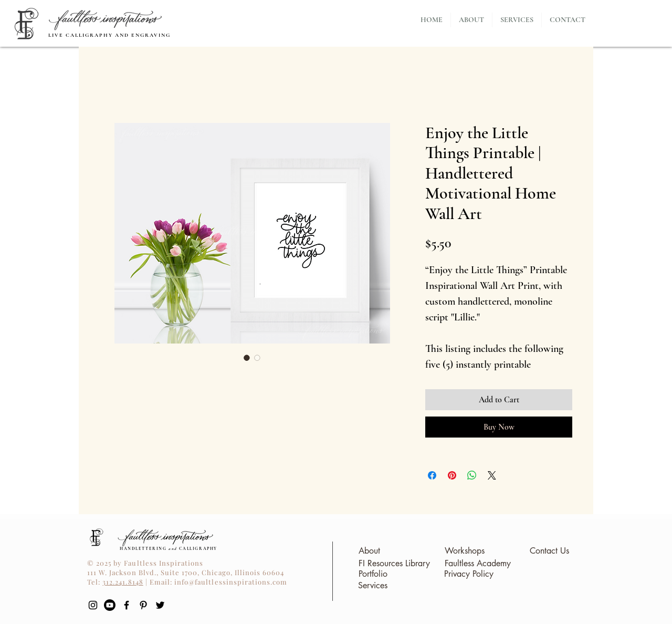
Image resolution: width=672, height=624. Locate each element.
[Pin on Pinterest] (452, 475)
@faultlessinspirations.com (238, 582)
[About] (369, 551)
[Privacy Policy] (469, 575)
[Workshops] (465, 551)
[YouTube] (110, 605)
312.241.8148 (123, 582)
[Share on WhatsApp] (472, 475)
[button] (517, 20)
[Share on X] (492, 475)
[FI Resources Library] (394, 564)
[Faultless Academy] (478, 564)
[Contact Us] (549, 551)
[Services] (372, 586)
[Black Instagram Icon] (93, 605)
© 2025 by (106, 563)
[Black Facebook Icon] (127, 605)
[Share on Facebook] (432, 475)
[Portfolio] (373, 575)
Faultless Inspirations (164, 563)
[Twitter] (160, 605)
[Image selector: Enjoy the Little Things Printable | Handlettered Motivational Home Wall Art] (247, 358)
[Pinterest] (143, 605)
